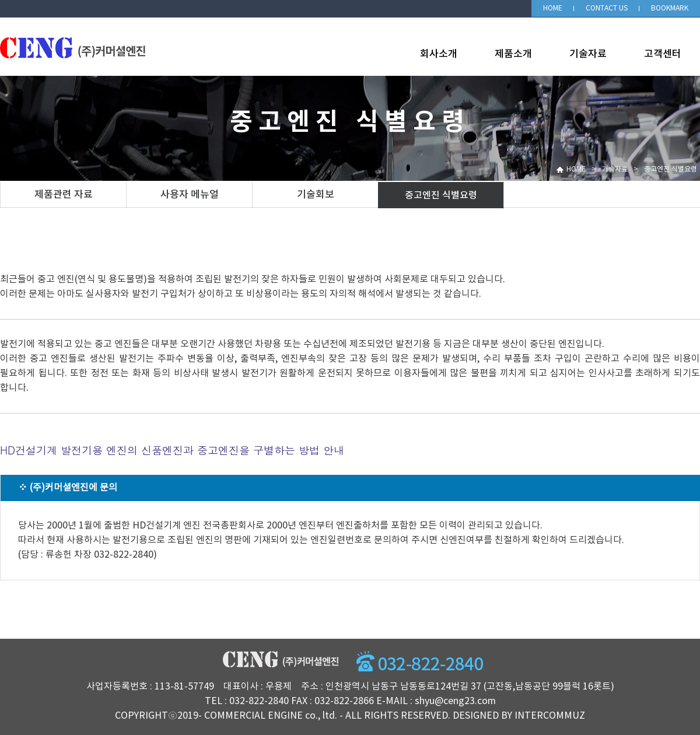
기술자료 (588, 54)
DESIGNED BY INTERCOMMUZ (519, 716)
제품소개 (513, 54)
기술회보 (316, 195)
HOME (553, 8)
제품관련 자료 (64, 195)
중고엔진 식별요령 (441, 195)
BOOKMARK (670, 8)
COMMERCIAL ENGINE (253, 716)
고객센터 (663, 54)
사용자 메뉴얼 (190, 195)
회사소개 (439, 54)
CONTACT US (607, 8)
